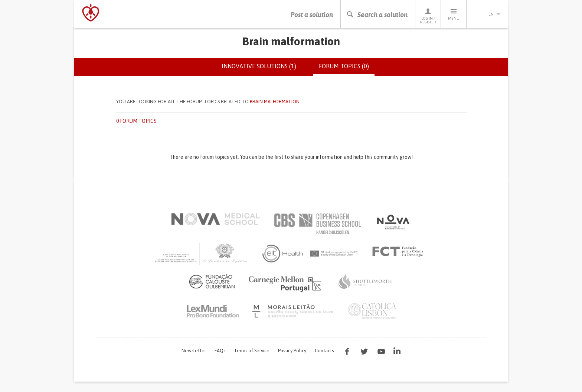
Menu (454, 14)
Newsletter (194, 351)
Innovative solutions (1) (259, 66)
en (487, 14)
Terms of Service (252, 351)
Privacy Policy (292, 351)
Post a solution (312, 15)
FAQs (220, 351)
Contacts (324, 351)
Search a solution (377, 15)
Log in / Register (428, 16)
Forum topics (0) (347, 69)
